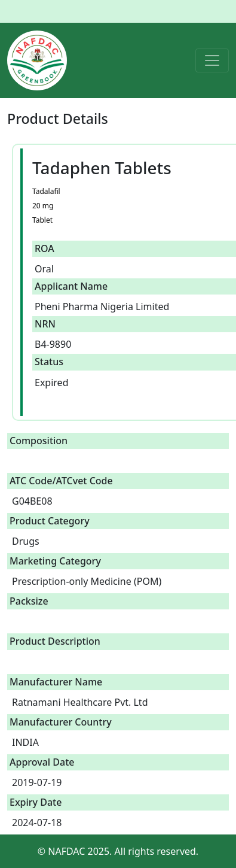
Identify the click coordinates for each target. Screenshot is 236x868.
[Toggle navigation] (212, 60)
